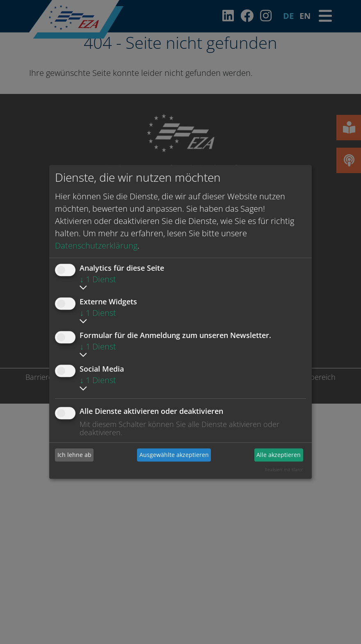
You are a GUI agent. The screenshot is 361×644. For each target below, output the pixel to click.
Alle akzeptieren (279, 455)
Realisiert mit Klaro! (284, 469)
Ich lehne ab (74, 455)
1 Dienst (98, 279)
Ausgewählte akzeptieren (174, 455)
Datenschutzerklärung (96, 245)
